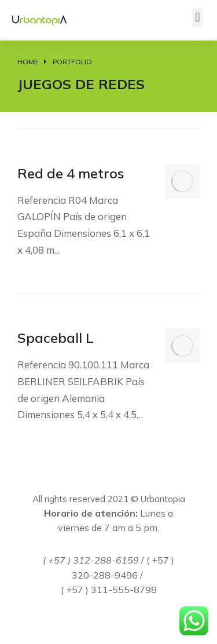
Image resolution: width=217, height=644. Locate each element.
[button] (198, 18)
